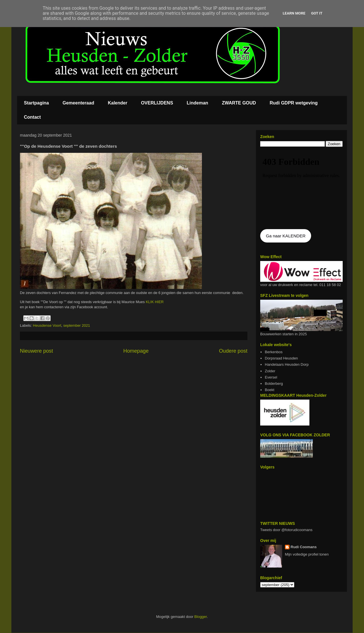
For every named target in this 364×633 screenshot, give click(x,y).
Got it (317, 13)
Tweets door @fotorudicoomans (286, 530)
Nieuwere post (36, 351)
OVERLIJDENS (157, 103)
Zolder (270, 371)
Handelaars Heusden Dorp (287, 364)
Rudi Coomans (304, 547)
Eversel (271, 377)
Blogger (200, 617)
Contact (32, 117)
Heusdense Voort (47, 325)
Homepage (136, 351)
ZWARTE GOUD (239, 103)
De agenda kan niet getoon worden (301, 188)
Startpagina (36, 103)
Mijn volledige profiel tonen (307, 554)
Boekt (269, 390)
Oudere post (233, 351)
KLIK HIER (155, 302)
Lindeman (198, 103)
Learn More (294, 13)
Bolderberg (274, 384)
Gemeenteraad (78, 103)
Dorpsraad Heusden (281, 358)
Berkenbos (274, 352)
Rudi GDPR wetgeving (294, 103)
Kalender (117, 103)
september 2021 (77, 325)
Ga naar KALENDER (286, 236)
